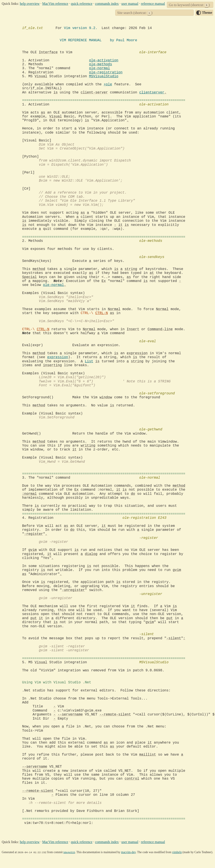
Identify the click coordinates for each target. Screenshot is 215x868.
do (133, 494)
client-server (94, 93)
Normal (114, 309)
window (106, 397)
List (89, 361)
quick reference (82, 4)
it (120, 225)
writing (88, 446)
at (152, 273)
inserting (52, 365)
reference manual (153, 4)
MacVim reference (55, 4)
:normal (30, 494)
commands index (107, 4)
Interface (48, 52)
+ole (108, 84)
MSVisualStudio (104, 76)
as (43, 113)
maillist (148, 755)
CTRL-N (102, 313)
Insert (133, 329)
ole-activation (104, 60)
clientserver (152, 93)
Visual (41, 76)
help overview (30, 4)
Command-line (160, 329)
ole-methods (101, 64)
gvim (32, 550)
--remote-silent (115, 715)
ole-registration (106, 72)
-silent (174, 638)
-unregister (73, 590)
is (56, 93)
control (132, 779)
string (131, 269)
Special (30, 277)
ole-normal (100, 68)
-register (34, 534)
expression (137, 353)
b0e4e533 (69, 852)
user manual (130, 4)
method (39, 269)
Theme (207, 13)
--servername (70, 715)
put (34, 618)
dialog (91, 554)
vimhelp (177, 852)
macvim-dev (128, 852)
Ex (104, 281)
